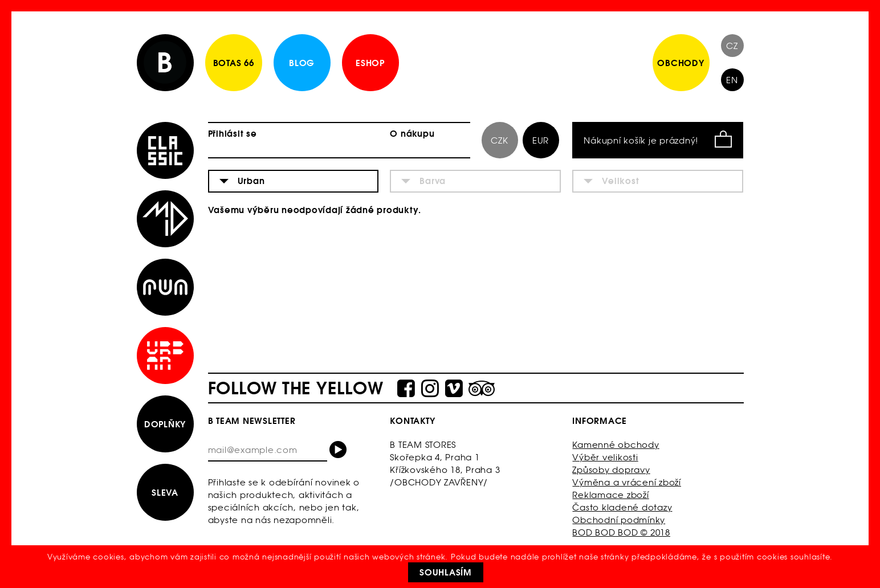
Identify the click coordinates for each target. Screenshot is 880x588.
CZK (499, 140)
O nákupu (412, 134)
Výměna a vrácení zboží (627, 482)
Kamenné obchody (616, 445)
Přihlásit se (233, 134)
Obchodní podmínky (619, 520)
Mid (165, 219)
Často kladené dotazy (622, 507)
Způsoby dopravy (611, 470)
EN (732, 80)
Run (165, 287)
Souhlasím (446, 572)
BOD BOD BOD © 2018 (621, 532)
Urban (165, 356)
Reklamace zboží (610, 495)
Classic (165, 150)
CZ (732, 46)
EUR (541, 140)
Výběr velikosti (605, 457)
